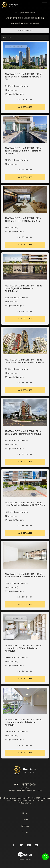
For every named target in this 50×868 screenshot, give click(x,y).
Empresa (25, 826)
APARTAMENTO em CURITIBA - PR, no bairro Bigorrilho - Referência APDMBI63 (25, 575)
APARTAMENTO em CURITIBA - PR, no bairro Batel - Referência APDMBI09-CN (24, 361)
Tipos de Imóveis (25, 13)
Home (25, 813)
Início (17, 13)
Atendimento (45, 857)
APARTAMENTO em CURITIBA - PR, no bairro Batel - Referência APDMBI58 (23, 219)
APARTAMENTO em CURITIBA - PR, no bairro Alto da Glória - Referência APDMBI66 (23, 648)
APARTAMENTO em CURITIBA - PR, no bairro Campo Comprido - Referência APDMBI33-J (23, 151)
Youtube (29, 845)
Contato (25, 832)
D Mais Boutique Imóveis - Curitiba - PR (25, 770)
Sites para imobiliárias (25, 860)
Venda (25, 820)
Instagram (36, 845)
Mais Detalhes (25, 107)
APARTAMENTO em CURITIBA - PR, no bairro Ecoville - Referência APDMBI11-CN (24, 77)
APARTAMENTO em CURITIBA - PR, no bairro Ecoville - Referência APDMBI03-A (25, 504)
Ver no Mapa (37, 800)
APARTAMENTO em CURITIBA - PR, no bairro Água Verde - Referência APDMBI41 (23, 722)
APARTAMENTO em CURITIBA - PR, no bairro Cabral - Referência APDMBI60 (23, 433)
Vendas (33, 13)
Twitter (21, 845)
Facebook (14, 845)
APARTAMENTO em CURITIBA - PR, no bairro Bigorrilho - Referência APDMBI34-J (23, 288)
